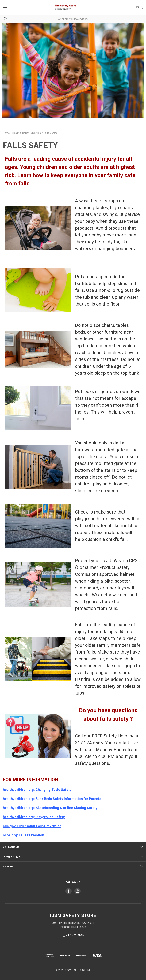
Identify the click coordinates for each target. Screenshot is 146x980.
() (140, 7)
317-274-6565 (75, 935)
